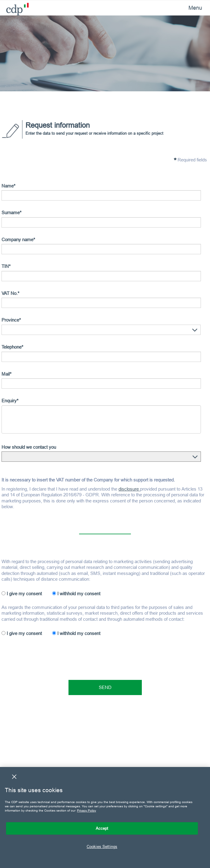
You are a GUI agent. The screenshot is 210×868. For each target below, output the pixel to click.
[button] (195, 330)
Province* (11, 320)
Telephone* (12, 347)
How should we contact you (29, 447)
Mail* (7, 374)
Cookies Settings (102, 846)
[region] (105, 817)
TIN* (6, 266)
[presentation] (48, 656)
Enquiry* (10, 401)
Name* (8, 186)
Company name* (18, 240)
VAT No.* (10, 293)
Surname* (12, 213)
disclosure (129, 489)
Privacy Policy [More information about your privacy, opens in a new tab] (87, 811)
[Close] (14, 777)
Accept (102, 828)
